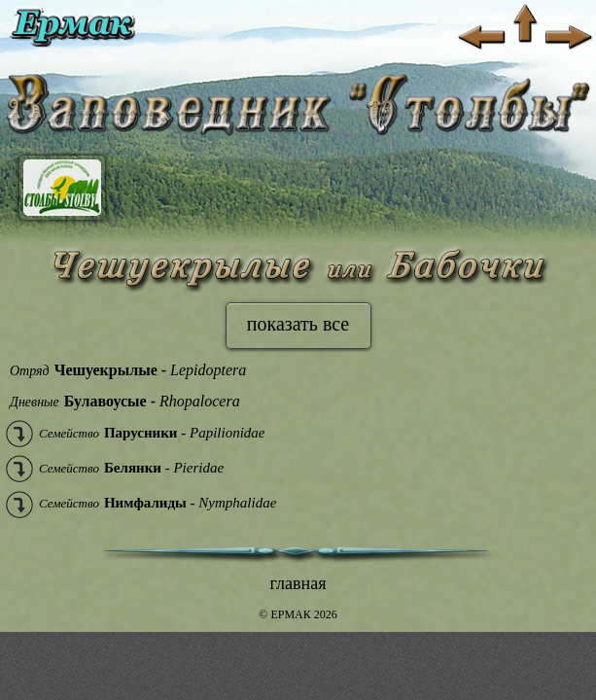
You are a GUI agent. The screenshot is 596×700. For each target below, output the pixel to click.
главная (298, 583)
